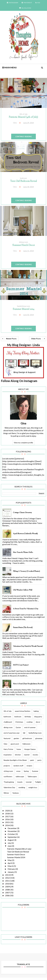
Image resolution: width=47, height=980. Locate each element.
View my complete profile (23, 443)
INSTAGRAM (13, 3)
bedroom (23, 178)
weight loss (33, 787)
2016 (8, 819)
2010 (8, 884)
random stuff (18, 766)
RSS (38, 3)
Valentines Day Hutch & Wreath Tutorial (28, 646)
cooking (29, 722)
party (39, 760)
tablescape (20, 776)
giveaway (39, 738)
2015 (8, 822)
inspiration (8, 755)
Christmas (19, 722)
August (11, 840)
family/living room (23, 306)
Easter (18, 727)
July (9, 843)
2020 (8, 811)
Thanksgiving (9, 782)
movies (35, 755)
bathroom (7, 717)
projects (7, 766)
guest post (15, 744)
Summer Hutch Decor (23, 245)
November (12, 831)
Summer (35, 771)
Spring (26, 771)
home (19, 749)
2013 (8, 875)
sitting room (8, 771)
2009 (8, 887)
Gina (23, 423)
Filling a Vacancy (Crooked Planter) (26, 571)
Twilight (38, 782)
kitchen (18, 755)
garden (16, 738)
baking (36, 711)
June (10, 846)
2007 (8, 893)
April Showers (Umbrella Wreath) (25, 534)
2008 (8, 890)
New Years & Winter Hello (23, 552)
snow (18, 771)
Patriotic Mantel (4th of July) (23, 117)
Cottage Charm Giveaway (22, 513)
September (12, 837)
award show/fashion (23, 711)
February (12, 869)
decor (38, 722)
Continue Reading (23, 137)
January (11, 872)
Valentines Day (9, 787)
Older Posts (36, 339)
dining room (23, 242)
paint (32, 760)
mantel (27, 755)
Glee (5, 744)
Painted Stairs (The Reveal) (23, 628)
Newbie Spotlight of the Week (15, 760)
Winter (6, 793)
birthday (28, 717)
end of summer (30, 727)
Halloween (26, 744)
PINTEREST (27, 3)
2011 (8, 881)
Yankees (16, 793)
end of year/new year (12, 733)
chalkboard (8, 722)
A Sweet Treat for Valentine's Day (26, 609)
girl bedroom (27, 738)
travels (20, 782)
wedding (22, 787)
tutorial (29, 782)
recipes (29, 766)
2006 (8, 895)
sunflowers (8, 776)
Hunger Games (30, 749)
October (11, 834)
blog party (38, 717)
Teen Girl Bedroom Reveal (23, 181)
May (10, 860)
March (11, 866)
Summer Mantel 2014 (23, 309)
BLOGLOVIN (25, 8)
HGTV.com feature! (21, 665)
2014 (8, 825)
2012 (8, 878)
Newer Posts (11, 339)
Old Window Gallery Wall (23, 590)
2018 (8, 813)
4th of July (23, 114)
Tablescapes (32, 776)
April (10, 863)
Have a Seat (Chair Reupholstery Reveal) (28, 684)
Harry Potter (8, 749)
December (12, 828)
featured (7, 738)
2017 (8, 816)
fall (24, 733)
